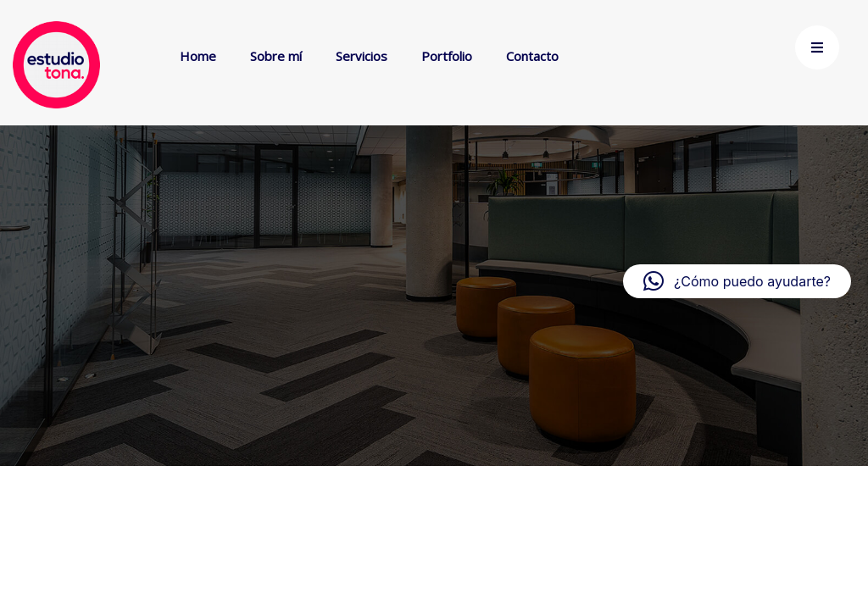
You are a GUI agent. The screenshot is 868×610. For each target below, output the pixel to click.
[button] (737, 281)
